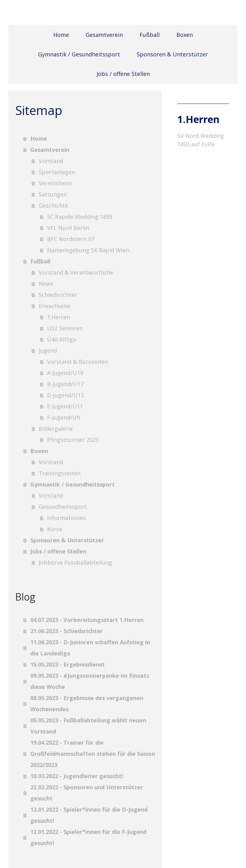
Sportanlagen (57, 172)
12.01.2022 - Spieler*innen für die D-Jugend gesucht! (89, 815)
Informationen (66, 518)
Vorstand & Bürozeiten (78, 362)
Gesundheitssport (63, 507)
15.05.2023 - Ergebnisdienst (68, 664)
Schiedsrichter (58, 295)
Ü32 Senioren (65, 328)
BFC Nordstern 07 (71, 239)
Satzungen (53, 194)
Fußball (150, 35)
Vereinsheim (55, 183)
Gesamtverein (104, 35)
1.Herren (58, 317)
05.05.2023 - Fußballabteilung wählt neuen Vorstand (88, 726)
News (46, 284)
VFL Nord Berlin (68, 228)
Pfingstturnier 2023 (73, 440)
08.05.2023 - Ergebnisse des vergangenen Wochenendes (87, 703)
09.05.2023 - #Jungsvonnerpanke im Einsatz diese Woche (90, 681)
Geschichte (53, 205)
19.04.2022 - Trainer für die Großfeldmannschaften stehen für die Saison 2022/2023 (93, 754)
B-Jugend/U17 (65, 384)
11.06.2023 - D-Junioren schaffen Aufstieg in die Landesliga (90, 648)
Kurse (55, 529)
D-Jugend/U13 (65, 395)
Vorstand (51, 161)
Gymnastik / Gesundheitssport (79, 54)
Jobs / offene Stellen (123, 74)
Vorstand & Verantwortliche (76, 272)
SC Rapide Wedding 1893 (80, 217)
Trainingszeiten (60, 473)
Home (61, 35)
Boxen (185, 35)
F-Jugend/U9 (63, 417)
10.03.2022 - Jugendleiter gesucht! (77, 776)
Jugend (48, 350)
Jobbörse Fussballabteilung (75, 562)
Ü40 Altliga (62, 339)
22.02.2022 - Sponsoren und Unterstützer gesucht (87, 793)
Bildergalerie (56, 429)
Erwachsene (54, 306)
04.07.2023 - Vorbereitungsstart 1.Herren (87, 620)
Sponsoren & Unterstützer (172, 54)
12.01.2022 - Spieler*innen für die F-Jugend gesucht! (88, 837)
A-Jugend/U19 (65, 373)
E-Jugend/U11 (65, 406)
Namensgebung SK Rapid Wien (88, 250)
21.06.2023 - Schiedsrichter (67, 631)
